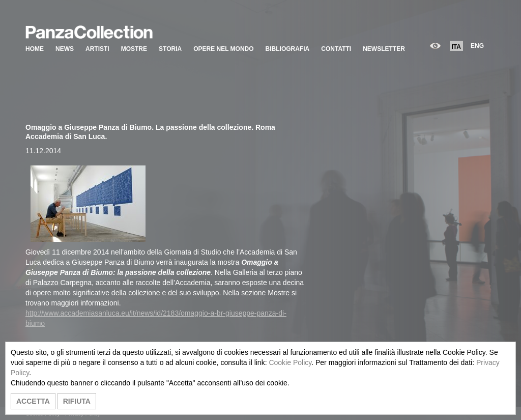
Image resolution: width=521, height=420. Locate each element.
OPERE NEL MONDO (223, 49)
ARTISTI (97, 49)
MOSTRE (134, 49)
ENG (477, 46)
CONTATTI (336, 49)
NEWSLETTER (384, 49)
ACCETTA (33, 401)
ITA (456, 47)
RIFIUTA (77, 401)
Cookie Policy (290, 362)
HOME (35, 49)
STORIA (170, 49)
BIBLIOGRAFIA (288, 49)
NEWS (65, 49)
